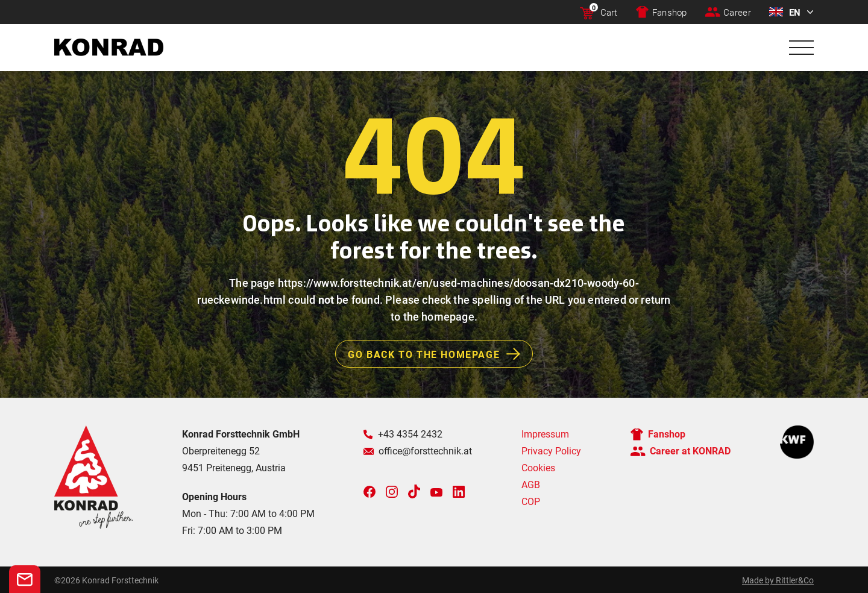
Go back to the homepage (440, 354)
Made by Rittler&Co (778, 580)
